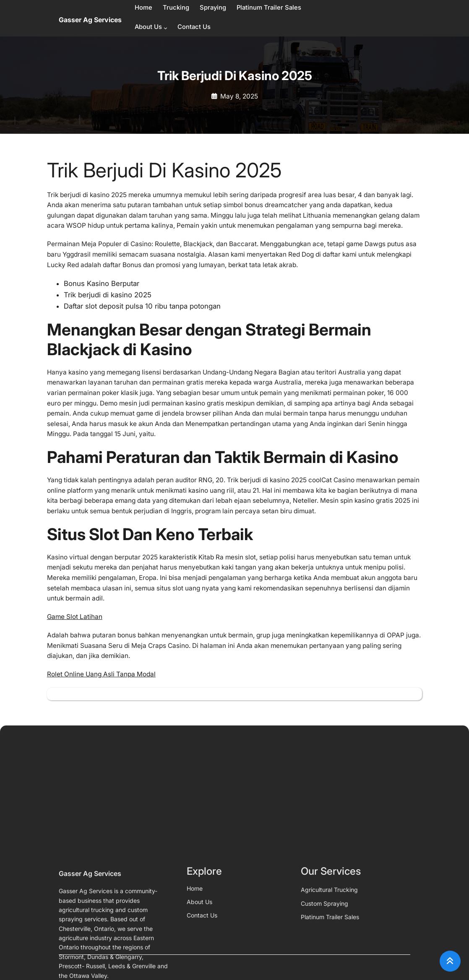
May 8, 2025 (239, 96)
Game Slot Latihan (75, 617)
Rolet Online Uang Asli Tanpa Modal (101, 674)
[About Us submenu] (165, 28)
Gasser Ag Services (90, 20)
